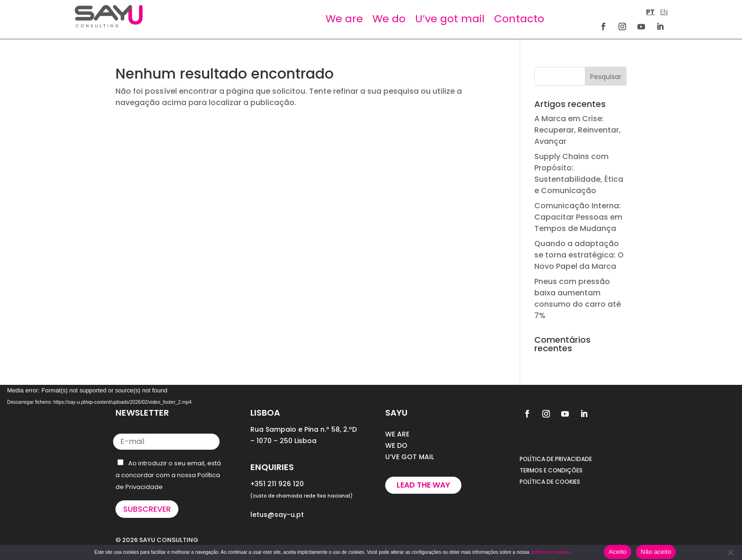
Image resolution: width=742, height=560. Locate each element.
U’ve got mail (450, 19)
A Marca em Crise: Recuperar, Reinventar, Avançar (578, 130)
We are (344, 19)
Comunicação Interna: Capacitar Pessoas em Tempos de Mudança (578, 217)
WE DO (396, 445)
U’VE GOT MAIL (410, 457)
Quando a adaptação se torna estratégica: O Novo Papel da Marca (579, 255)
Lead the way (423, 485)
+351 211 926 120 (277, 484)
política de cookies (550, 552)
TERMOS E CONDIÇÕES (551, 470)
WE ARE (397, 434)
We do (389, 19)
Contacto (519, 19)
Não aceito (656, 552)
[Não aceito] (730, 552)
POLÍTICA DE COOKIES (550, 482)
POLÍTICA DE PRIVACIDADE (556, 459)
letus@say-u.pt (277, 515)
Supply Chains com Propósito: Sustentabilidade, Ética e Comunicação (579, 173)
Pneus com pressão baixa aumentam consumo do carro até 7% (578, 298)
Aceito (618, 552)
